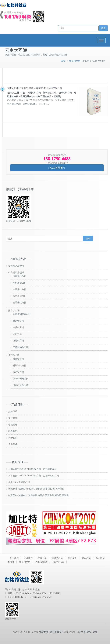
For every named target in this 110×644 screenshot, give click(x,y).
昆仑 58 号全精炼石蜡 (19, 482)
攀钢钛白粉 (18, 321)
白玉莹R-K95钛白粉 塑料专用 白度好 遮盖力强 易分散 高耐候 (38, 495)
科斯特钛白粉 (19, 366)
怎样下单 (42, 558)
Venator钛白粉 (20, 379)
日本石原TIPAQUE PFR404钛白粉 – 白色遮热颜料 (33, 469)
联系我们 (13, 431)
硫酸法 (57, 96)
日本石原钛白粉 (21, 385)
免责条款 (72, 558)
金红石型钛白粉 (44, 96)
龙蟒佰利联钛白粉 (22, 314)
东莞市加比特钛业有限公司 (52, 632)
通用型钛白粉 (27, 96)
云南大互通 (13, 93)
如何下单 (13, 411)
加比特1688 (58, 562)
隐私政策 (86, 558)
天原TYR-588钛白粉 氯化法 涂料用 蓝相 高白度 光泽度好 (36, 489)
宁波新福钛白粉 (21, 347)
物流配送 (13, 425)
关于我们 (13, 438)
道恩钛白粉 (18, 341)
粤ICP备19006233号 (87, 632)
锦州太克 (17, 334)
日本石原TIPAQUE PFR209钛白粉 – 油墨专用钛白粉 (34, 476)
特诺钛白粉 (18, 372)
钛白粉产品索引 (16, 266)
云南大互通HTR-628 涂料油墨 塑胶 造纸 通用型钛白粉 (35, 88)
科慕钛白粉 (18, 359)
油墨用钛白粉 (65, 93)
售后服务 (13, 444)
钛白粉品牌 (75, 61)
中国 (23, 93)
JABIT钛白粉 (42, 562)
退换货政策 (57, 558)
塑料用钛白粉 (50, 93)
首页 (63, 61)
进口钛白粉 (14, 355)
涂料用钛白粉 (34, 93)
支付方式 (13, 418)
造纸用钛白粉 (19, 296)
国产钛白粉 (14, 311)
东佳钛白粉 (18, 327)
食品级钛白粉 (19, 303)
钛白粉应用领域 (16, 273)
